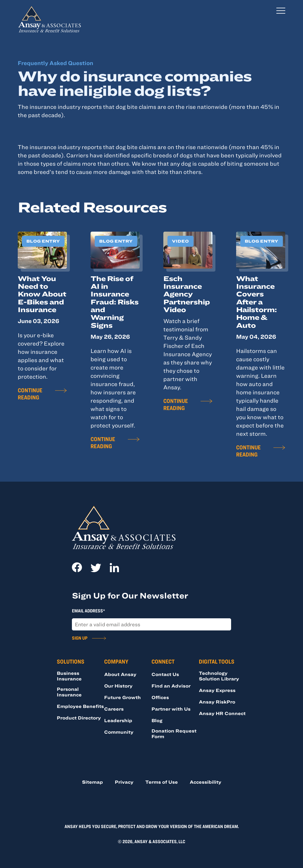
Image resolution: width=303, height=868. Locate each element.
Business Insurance (69, 676)
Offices (160, 697)
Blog (157, 720)
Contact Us (165, 674)
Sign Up (80, 638)
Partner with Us (171, 709)
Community (119, 732)
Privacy (124, 782)
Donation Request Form (174, 734)
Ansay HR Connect (222, 713)
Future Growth (123, 697)
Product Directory (79, 718)
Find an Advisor (171, 686)
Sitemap (92, 782)
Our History (118, 686)
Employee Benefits (80, 706)
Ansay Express (217, 690)
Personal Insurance (69, 692)
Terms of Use (162, 782)
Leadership (118, 720)
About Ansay (120, 674)
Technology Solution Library (219, 676)
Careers (114, 709)
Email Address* (88, 611)
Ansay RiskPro (217, 702)
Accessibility (206, 782)
